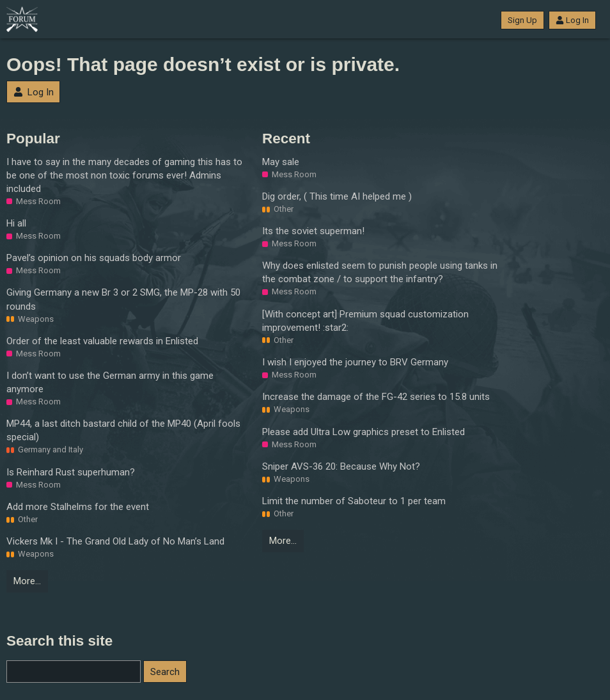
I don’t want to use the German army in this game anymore (110, 382)
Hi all (16, 223)
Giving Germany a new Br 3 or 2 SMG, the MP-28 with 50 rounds (123, 299)
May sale (281, 162)
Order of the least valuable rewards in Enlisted (102, 341)
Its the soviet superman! (313, 231)
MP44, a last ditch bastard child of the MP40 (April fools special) (123, 430)
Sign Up (522, 20)
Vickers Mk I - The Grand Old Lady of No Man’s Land (115, 541)
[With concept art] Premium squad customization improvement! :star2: (365, 321)
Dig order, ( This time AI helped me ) (337, 196)
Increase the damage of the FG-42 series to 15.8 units (376, 397)
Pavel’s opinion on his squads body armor (94, 258)
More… (27, 581)
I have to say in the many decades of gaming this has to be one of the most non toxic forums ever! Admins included (124, 175)
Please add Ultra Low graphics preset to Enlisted (364, 432)
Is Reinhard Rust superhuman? (71, 472)
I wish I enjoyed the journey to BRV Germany (355, 362)
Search (165, 672)
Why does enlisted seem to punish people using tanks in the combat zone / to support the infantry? (380, 272)
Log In (572, 20)
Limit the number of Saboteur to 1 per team (354, 501)
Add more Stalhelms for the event (78, 507)
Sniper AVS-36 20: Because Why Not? (341, 466)
